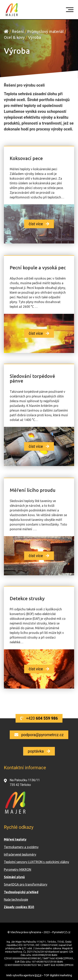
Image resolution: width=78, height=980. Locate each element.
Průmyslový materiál (45, 31)
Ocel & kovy (14, 37)
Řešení (18, 31)
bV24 (38, 975)
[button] (39, 224)
